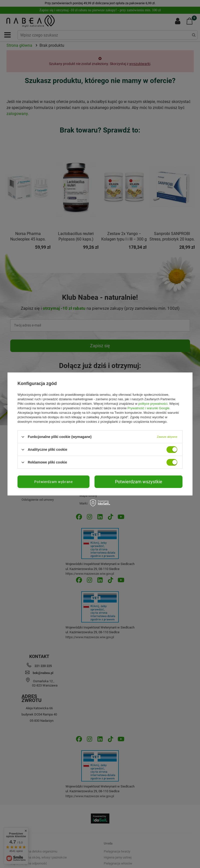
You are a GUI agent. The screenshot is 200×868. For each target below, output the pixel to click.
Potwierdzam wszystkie (139, 482)
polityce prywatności (153, 404)
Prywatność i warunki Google (148, 408)
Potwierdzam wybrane (53, 482)
